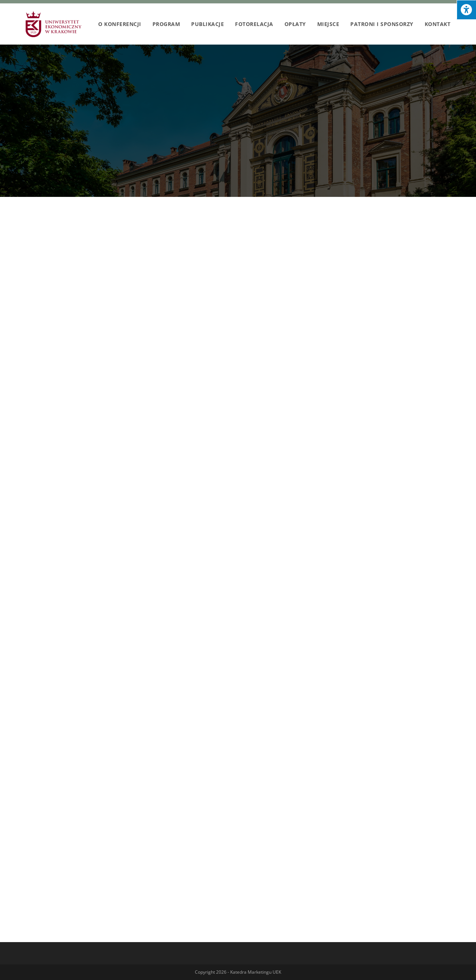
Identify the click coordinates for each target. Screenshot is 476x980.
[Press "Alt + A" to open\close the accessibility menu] (466, 10)
